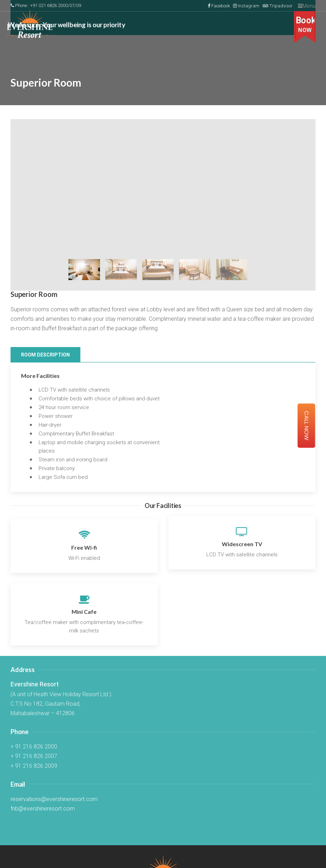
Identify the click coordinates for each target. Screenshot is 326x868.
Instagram (246, 6)
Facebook (219, 6)
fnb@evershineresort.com (43, 809)
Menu (307, 6)
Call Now (307, 426)
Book (306, 25)
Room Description (45, 355)
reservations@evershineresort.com (54, 799)
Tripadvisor (278, 6)
